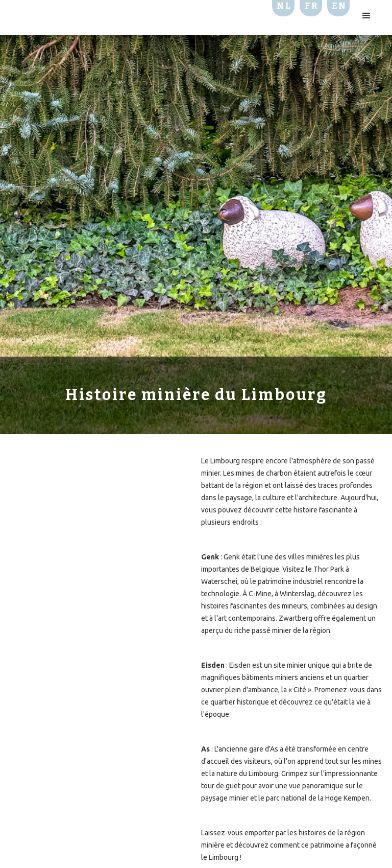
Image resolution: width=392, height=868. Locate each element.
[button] (366, 16)
